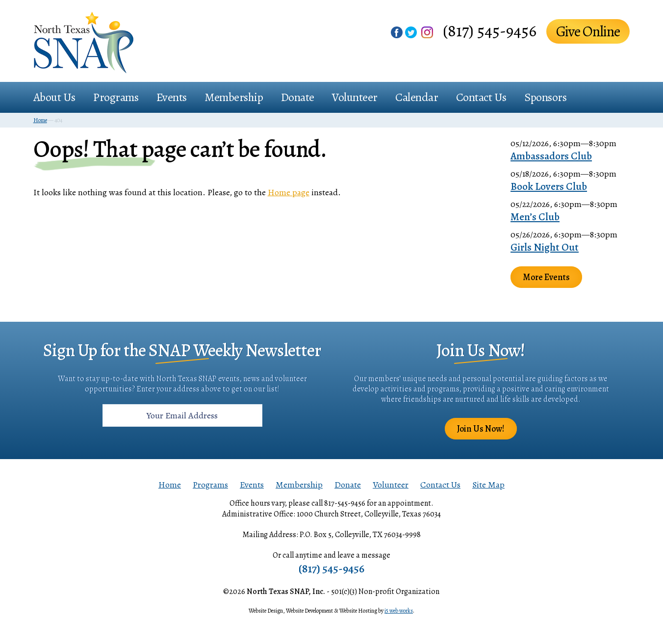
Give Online (588, 31)
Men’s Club (535, 217)
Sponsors (545, 97)
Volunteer (355, 97)
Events (172, 97)
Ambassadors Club (551, 156)
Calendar (417, 97)
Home (170, 485)
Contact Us (481, 97)
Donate (298, 97)
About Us (54, 97)
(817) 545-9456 (490, 31)
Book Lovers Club (549, 186)
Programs (116, 97)
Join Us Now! (481, 429)
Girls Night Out (545, 247)
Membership (234, 97)
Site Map (488, 485)
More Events (546, 277)
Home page (289, 192)
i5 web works (399, 611)
